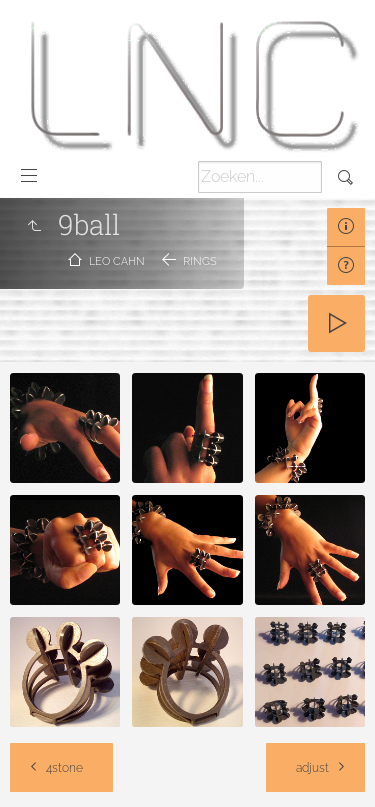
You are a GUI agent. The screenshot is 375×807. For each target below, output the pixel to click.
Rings (200, 261)
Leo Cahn (117, 261)
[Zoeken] (260, 177)
